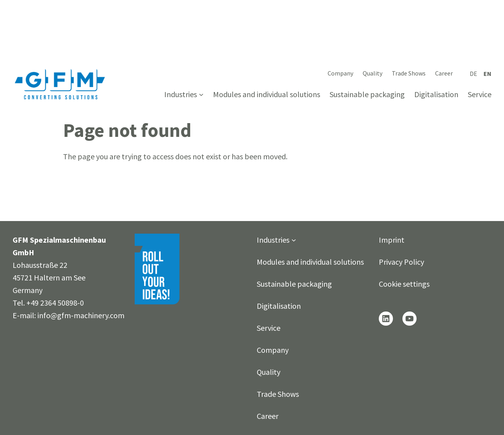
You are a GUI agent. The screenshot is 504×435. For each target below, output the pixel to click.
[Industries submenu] (201, 94)
